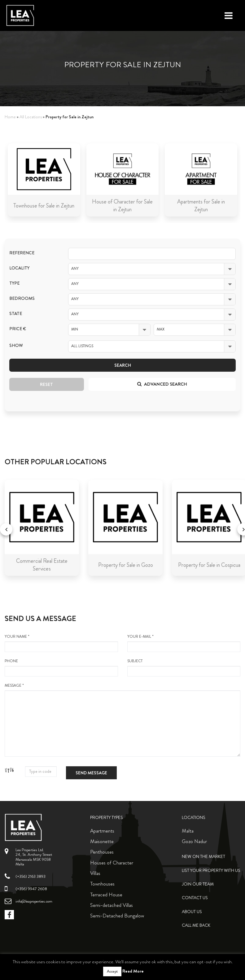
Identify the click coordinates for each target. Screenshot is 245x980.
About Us (192, 912)
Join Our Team (198, 884)
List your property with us (211, 871)
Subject (184, 667)
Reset (46, 384)
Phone (61, 667)
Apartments (102, 831)
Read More (133, 971)
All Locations (31, 117)
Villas (95, 873)
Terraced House (106, 895)
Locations (194, 818)
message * (122, 720)
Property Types (107, 818)
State (16, 314)
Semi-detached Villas (112, 905)
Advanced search (162, 384)
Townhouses (102, 884)
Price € (18, 329)
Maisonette (102, 841)
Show (16, 346)
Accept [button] (112, 971)
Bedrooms (22, 298)
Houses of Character (112, 863)
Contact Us (195, 898)
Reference (22, 253)
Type (14, 283)
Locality (19, 268)
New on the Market (203, 857)
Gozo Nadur (194, 841)
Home (10, 117)
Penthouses (102, 852)
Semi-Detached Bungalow (117, 916)
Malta (188, 831)
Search (123, 365)
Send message (91, 773)
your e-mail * (184, 643)
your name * (61, 643)
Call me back (196, 925)
